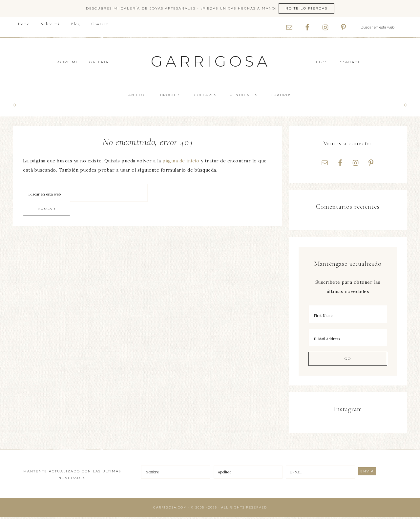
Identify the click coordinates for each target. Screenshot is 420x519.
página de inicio (181, 161)
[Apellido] (248, 474)
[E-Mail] (320, 474)
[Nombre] (176, 474)
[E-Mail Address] (348, 339)
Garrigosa (211, 61)
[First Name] (348, 316)
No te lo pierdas (306, 8)
